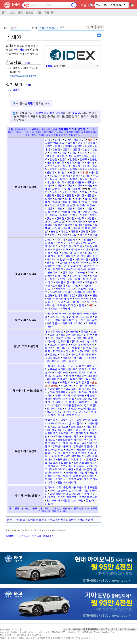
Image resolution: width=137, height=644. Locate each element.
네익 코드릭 (83, 420)
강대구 (49, 140)
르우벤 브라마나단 (60, 369)
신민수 (74, 192)
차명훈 (81, 222)
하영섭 (64, 231)
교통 (40, 508)
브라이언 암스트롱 (87, 376)
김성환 (54, 159)
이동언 (76, 202)
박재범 (90, 182)
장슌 (85, 276)
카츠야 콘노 (53, 323)
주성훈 (71, 222)
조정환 (90, 218)
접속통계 (114, 631)
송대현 (76, 189)
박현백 (79, 186)
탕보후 (93, 358)
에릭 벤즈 (58, 456)
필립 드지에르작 (67, 482)
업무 (76, 508)
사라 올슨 (52, 382)
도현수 (74, 172)
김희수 (94, 169)
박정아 (49, 186)
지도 (87, 508)
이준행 (79, 208)
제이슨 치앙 (77, 354)
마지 (61, 256)
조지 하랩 (78, 500)
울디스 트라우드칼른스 (58, 463)
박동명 (54, 179)
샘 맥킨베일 (82, 382)
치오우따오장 (53, 358)
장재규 (54, 215)
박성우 (94, 179)
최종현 (66, 228)
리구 (66, 249)
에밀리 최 (60, 395)
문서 (6, 28)
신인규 (94, 192)
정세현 (60, 218)
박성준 (50, 182)
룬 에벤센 (58, 331)
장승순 (86, 212)
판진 (95, 302)
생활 (81, 508)
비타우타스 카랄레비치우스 (65, 436)
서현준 (56, 189)
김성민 (74, 153)
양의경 (80, 195)
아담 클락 (55, 494)
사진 (30, 103)
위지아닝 (80, 272)
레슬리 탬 (66, 246)
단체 (70, 508)
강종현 (91, 140)
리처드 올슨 (91, 427)
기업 (65, 508)
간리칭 (49, 240)
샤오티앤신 (67, 386)
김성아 (94, 153)
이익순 (81, 205)
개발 (27, 508)
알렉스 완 (64, 341)
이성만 (61, 205)
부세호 (89, 186)
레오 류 (78, 246)
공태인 (49, 146)
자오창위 (58, 351)
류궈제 (57, 249)
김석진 (64, 153)
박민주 (64, 179)
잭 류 (77, 279)
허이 (47, 309)
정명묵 (94, 215)
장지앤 (61, 279)
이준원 (69, 208)
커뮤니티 (49, 12)
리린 (85, 249)
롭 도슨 (77, 487)
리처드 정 (55, 176)
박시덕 (60, 182)
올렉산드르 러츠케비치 (71, 459)
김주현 (49, 166)
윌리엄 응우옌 (86, 345)
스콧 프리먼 (81, 259)
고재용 (91, 143)
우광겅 (92, 269)
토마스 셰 (64, 302)
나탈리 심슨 (67, 420)
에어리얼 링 (75, 266)
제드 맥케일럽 (89, 320)
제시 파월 (69, 399)
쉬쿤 (70, 259)
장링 (65, 276)
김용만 (94, 159)
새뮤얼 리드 (66, 382)
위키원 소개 (25, 536)
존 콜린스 (71, 402)
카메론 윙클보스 (73, 405)
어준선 (90, 195)
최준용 (76, 228)
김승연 (74, 159)
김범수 (86, 149)
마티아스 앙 (72, 256)
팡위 (64, 361)
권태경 (69, 146)
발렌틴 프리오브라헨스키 (59, 433)
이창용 (66, 500)
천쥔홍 (91, 292)
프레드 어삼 (73, 415)
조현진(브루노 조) (55, 222)
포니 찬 (51, 305)
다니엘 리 (62, 172)
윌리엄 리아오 (76, 395)
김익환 (60, 163)
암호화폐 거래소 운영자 (50, 113)
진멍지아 (61, 289)
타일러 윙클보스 (87, 409)
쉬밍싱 (61, 259)
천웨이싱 (80, 292)
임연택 (76, 212)
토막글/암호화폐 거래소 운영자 (45, 520)
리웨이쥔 (67, 253)
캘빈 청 (83, 358)
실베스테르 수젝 (67, 440)
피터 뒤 (73, 361)
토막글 (76, 113)
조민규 (80, 218)
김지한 (76, 166)
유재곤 (89, 199)
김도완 (56, 149)
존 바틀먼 (58, 402)
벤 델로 (70, 376)
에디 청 (85, 341)
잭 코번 (91, 395)
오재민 (69, 199)
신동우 (54, 192)
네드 (47, 331)
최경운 (49, 225)
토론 (83, 5)
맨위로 (132, 631)
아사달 (67, 629)
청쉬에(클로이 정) (65, 295)
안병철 (60, 195)
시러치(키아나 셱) (84, 338)
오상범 (49, 199)
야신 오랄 (50, 497)
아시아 (47, 508)
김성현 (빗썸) (64, 156)
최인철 (94, 295)
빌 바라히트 (77, 379)
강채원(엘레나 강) (55, 143)
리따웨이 (76, 249)
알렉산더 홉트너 (62, 446)
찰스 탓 (90, 354)
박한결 (69, 186)
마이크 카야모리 (73, 313)
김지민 (66, 166)
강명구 (59, 140)
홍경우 (83, 235)
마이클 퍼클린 (54, 430)
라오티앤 (81, 243)
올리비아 (58, 269)
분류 (9, 520)
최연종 (79, 225)
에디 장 (62, 266)
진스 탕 (49, 504)
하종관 (74, 231)
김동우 (66, 149)
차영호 (91, 222)
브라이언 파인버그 (71, 335)
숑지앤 (77, 491)
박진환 (59, 186)
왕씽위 (82, 269)
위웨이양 (68, 272)
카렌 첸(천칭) (54, 299)
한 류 (81, 305)
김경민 (79, 146)
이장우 (91, 205)
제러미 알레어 (53, 399)
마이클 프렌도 (73, 430)
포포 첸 (61, 305)
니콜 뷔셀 (86, 240)
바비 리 (51, 259)
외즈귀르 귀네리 (88, 497)
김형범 (64, 169)
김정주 (80, 163)
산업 (59, 508)
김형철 (74, 169)
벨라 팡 (54, 335)
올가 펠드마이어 (75, 456)
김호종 (83, 169)
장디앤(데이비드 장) (67, 320)
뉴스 (12, 12)
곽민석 (59, 146)
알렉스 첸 (65, 263)
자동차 (34, 508)
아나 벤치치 (85, 440)
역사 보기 (52, 28)
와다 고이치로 (84, 317)
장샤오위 (85, 351)
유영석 (79, 199)
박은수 (80, 182)
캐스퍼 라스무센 (64, 469)
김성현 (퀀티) (82, 156)
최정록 (56, 228)
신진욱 (50, 195)
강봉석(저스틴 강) (75, 140)
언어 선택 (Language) (109, 5)
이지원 (89, 208)
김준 (57, 166)
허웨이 (91, 305)
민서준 (87, 176)
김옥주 (83, 159)
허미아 (54, 235)
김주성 (90, 163)
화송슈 (56, 309)
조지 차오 (73, 286)
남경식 (50, 172)
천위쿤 (69, 292)
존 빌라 (90, 500)
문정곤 (77, 176)
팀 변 (61, 415)
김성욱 (50, 156)
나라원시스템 (79, 629)
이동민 (66, 202)
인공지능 (19, 508)
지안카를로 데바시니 (73, 466)
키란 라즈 (70, 409)
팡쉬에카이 (53, 361)
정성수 (50, 218)
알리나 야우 (80, 263)
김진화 (86, 166)
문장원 (85, 331)
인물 (11, 129)
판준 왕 (85, 302)
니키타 (62, 366)
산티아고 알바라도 (60, 491)
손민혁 (66, 189)
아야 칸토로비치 (59, 392)
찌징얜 (82, 289)
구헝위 (67, 487)
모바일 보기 (48, 536)
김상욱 (54, 153)
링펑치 (89, 253)
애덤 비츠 (58, 450)
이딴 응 (66, 348)
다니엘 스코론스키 (74, 423)
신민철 (83, 192)
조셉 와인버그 (85, 399)
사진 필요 (20, 520)
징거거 (72, 289)
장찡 (70, 279)
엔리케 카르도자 (67, 497)
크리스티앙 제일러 (76, 473)
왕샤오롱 (91, 459)
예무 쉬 (88, 266)
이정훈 (49, 208)
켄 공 (88, 299)
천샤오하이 (56, 292)
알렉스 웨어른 (79, 392)
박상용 (83, 179)
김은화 (50, 163)
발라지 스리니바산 (81, 372)
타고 (122, 629)
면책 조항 (37, 536)
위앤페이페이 (53, 272)
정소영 (70, 218)
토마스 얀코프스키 (78, 412)
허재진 (74, 235)
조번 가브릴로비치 (84, 463)
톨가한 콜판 (64, 476)
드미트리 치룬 (76, 366)
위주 (73, 345)
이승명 (71, 205)
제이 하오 (77, 282)
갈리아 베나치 (53, 487)
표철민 (54, 231)
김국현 (89, 146)
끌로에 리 (73, 240)
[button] (95, 129)
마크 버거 (89, 430)
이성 (52, 205)
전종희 (83, 215)
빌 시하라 (91, 379)
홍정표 (94, 235)
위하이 (92, 272)
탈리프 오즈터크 (56, 412)
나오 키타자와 (53, 313)
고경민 (81, 143)
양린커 (93, 263)
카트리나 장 (69, 358)
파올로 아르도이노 (84, 476)
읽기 (35, 28)
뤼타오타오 (72, 331)
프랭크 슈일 (75, 479)
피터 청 (72, 305)
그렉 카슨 (50, 366)
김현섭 (54, 169)
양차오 (75, 341)
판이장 (75, 302)
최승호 (69, 225)
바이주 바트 (62, 372)
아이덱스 (50, 66)
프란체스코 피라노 (56, 479)
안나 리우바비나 (72, 494)
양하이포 (50, 266)
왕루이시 (71, 269)
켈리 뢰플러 (91, 405)
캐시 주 (68, 299)
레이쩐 (88, 246)
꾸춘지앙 (60, 240)
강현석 (71, 143)
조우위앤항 (59, 286)
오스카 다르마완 (59, 345)
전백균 (74, 215)
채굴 (39, 12)
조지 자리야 (52, 466)
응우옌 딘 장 (52, 348)
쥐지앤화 (86, 286)
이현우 (56, 212)
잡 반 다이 (71, 351)
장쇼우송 (75, 276)
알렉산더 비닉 (71, 443)
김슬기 (64, 159)
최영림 (89, 225)
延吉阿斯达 (93, 629)
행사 (60, 511)
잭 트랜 (64, 354)
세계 (54, 508)
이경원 (56, 202)
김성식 (83, 153)
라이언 (92, 243)
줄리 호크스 (85, 402)
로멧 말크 (76, 427)
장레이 (49, 276)
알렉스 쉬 (52, 263)
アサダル (105, 629)
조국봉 (88, 282)
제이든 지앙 (62, 282)
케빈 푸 (79, 299)
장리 (57, 276)
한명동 (84, 231)
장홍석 (64, 215)
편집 (42, 28)
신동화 (64, 192)
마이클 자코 (80, 369)
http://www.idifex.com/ (22, 76)
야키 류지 (55, 317)
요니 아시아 (53, 500)
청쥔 (80, 295)
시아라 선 (81, 386)
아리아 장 (50, 341)
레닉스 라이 (52, 246)
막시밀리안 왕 (89, 256)
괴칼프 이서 (52, 420)
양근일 (70, 195)
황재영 (66, 309)
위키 (4, 12)
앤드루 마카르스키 (76, 450)
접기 (95, 129)
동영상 (29, 12)
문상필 (67, 176)
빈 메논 (88, 335)
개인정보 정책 (11, 536)
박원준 (70, 182)
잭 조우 (87, 279)
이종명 (59, 208)
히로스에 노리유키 (73, 323)
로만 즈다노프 (60, 427)
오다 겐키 (68, 317)
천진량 (49, 295)
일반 (65, 511)
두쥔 (71, 243)
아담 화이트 (56, 389)
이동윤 (86, 202)
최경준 (59, 225)
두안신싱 (61, 243)
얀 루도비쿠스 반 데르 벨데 (70, 453)
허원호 (64, 235)
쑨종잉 (94, 259)
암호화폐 (46, 511)
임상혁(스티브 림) (82, 348)
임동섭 (66, 212)
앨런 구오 (89, 494)
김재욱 (70, 163)
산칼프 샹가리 (64, 338)
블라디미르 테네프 (57, 379)
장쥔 (52, 279)
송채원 (86, 189)
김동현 (76, 149)
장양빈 (54, 354)
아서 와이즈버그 (75, 389)
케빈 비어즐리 (84, 469)
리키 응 (78, 253)
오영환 (59, 199)
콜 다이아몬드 (54, 409)
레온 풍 (84, 172)
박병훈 (74, 179)
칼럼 (20, 12)
